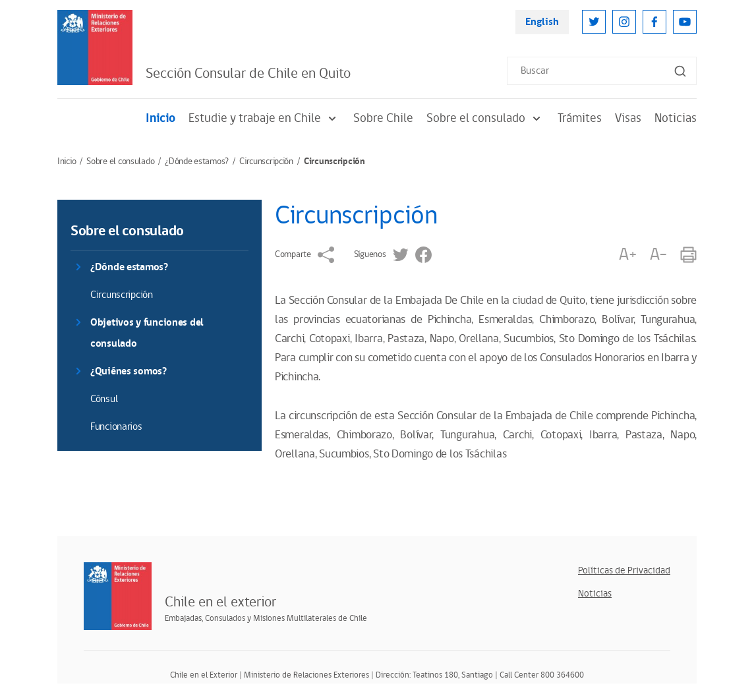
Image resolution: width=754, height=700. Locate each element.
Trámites (580, 118)
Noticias (676, 118)
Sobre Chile (383, 118)
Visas (628, 118)
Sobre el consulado (485, 118)
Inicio (160, 118)
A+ (627, 255)
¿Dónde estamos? (197, 161)
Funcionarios (116, 427)
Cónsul (104, 399)
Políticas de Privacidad (624, 570)
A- (658, 255)
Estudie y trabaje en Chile (264, 118)
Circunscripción (266, 161)
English (542, 22)
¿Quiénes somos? (129, 371)
